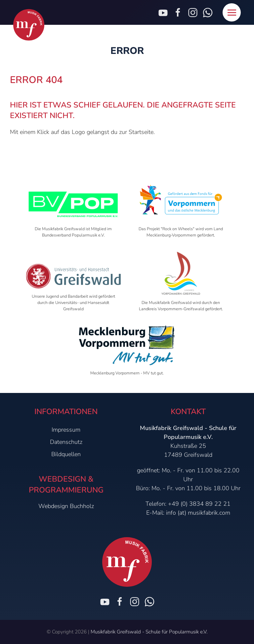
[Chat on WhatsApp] (149, 602)
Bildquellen (66, 454)
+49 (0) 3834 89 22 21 (199, 504)
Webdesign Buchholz (66, 506)
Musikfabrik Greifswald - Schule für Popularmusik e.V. (149, 632)
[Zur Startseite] (29, 25)
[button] (232, 12)
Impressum (66, 430)
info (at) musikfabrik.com (198, 513)
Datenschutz (66, 442)
